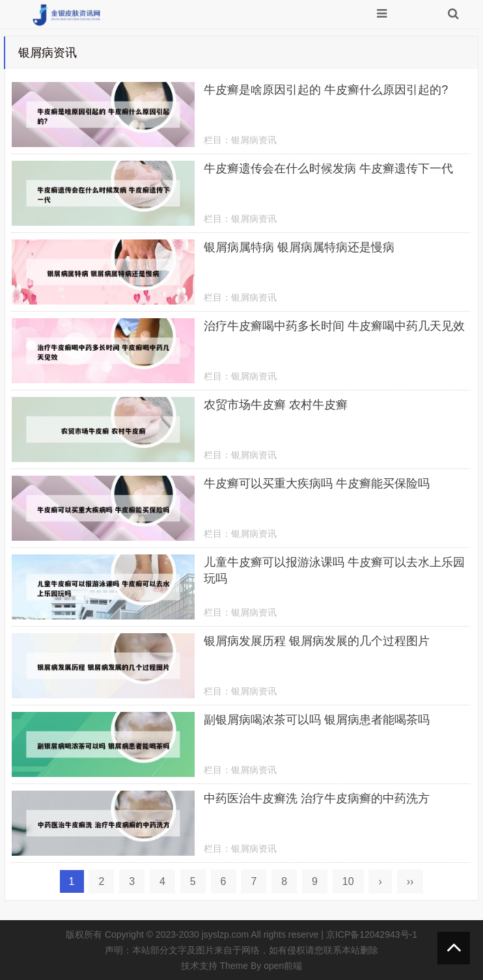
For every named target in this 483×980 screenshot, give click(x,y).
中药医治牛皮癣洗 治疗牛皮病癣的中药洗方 (317, 798)
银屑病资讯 (254, 140)
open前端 (283, 966)
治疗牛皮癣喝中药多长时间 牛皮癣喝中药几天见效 (334, 326)
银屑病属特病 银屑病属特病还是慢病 (299, 247)
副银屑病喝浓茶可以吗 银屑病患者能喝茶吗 (317, 720)
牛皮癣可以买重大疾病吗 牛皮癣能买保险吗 (317, 483)
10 (348, 881)
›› (410, 881)
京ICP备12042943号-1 (372, 934)
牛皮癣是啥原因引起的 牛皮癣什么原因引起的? (326, 90)
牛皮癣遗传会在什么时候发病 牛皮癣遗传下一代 (328, 169)
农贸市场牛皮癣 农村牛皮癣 (276, 405)
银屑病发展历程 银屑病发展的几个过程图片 (317, 641)
